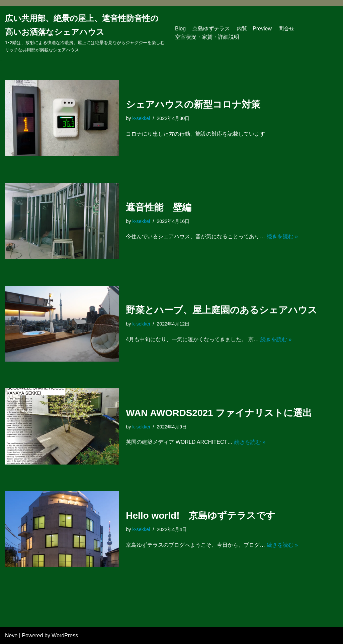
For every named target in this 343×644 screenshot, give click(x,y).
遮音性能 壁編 (159, 207)
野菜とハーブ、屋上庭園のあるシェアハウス (222, 310)
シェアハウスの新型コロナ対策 (193, 104)
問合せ (286, 29)
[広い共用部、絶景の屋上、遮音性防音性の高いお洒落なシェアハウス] (85, 33)
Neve (11, 635)
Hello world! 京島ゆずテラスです (201, 516)
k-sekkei (141, 118)
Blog (180, 29)
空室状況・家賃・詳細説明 (207, 37)
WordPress (65, 635)
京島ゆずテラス (211, 29)
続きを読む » (282, 236)
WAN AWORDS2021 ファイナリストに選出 (219, 413)
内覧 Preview (254, 29)
